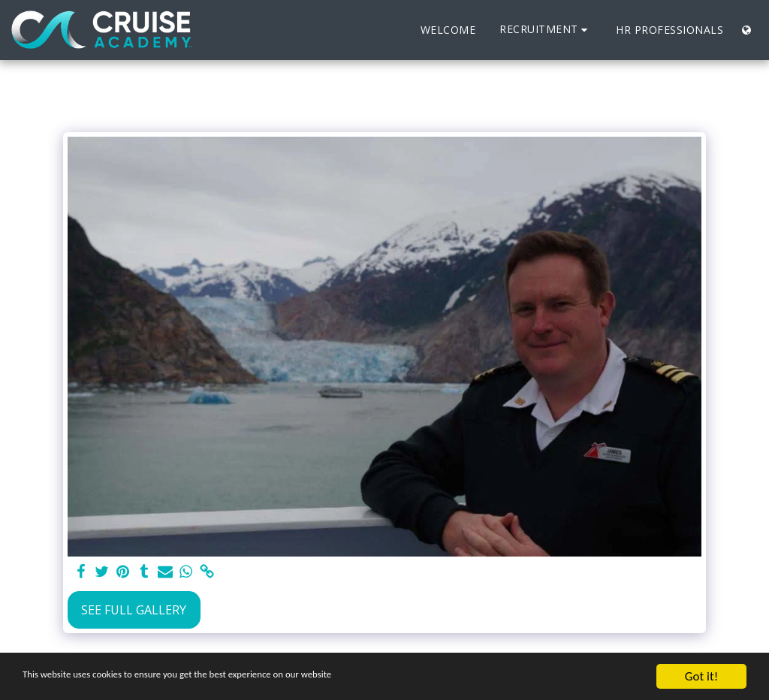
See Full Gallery (134, 610)
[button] (546, 30)
